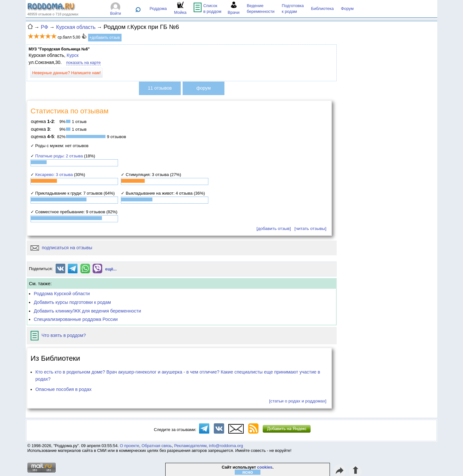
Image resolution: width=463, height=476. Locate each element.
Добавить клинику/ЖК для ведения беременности (87, 311)
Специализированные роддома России (76, 319)
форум (204, 88)
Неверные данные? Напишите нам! (66, 73)
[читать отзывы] (310, 229)
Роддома (158, 9)
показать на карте (83, 62)
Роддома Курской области (62, 294)
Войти (116, 13)
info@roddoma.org (226, 446)
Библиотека (322, 9)
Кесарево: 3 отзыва (54, 175)
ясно (248, 472)
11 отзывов (160, 88)
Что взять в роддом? (58, 335)
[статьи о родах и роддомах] (298, 401)
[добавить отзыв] (274, 229)
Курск (73, 55)
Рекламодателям (191, 446)
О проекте (130, 446)
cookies (265, 467)
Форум (347, 9)
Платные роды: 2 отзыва (59, 156)
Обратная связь (157, 446)
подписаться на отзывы (61, 248)
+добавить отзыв (105, 38)
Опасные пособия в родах (64, 389)
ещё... (111, 269)
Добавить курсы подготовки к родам (72, 302)
